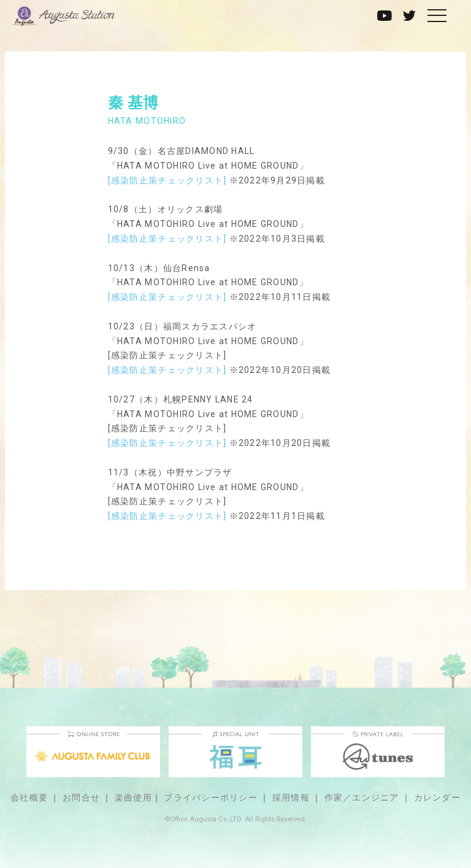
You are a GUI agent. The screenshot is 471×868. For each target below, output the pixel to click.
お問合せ (81, 797)
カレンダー (437, 797)
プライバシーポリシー (211, 797)
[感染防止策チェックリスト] (167, 180)
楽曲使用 (133, 797)
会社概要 (29, 797)
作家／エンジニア (362, 797)
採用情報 (291, 797)
